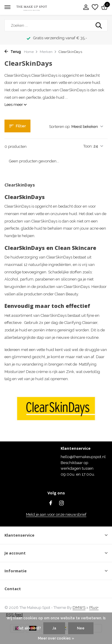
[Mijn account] (86, 7)
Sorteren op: (60, 127)
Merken (48, 52)
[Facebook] (51, 504)
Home (31, 52)
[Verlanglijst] (95, 7)
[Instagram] (62, 504)
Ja (54, 628)
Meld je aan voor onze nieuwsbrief (56, 514)
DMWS (79, 608)
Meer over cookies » (56, 638)
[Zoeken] (56, 25)
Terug (13, 52)
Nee (81, 628)
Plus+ (94, 608)
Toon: (88, 146)
